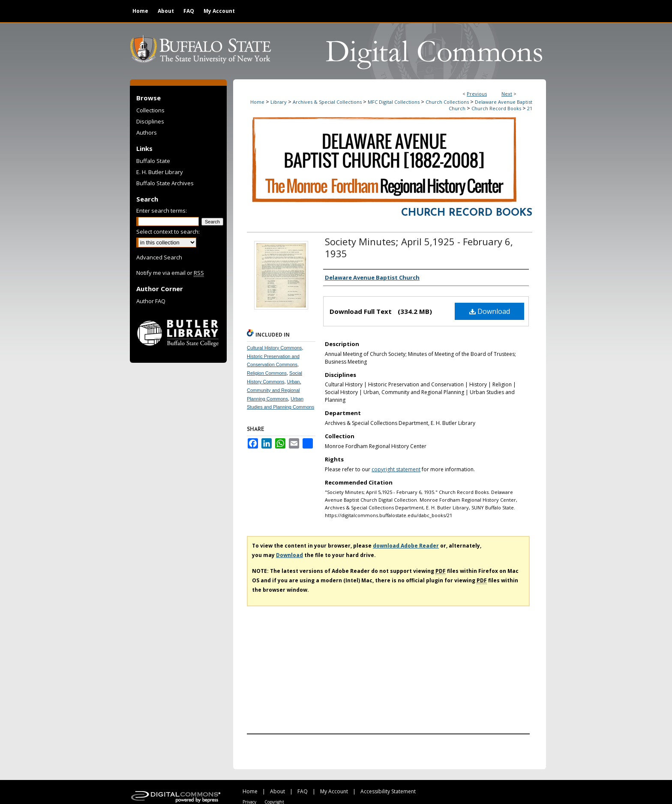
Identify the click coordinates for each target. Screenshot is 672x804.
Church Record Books (496, 108)
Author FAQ (151, 301)
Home (257, 102)
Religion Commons (267, 373)
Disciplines (150, 121)
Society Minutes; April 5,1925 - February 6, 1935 (419, 247)
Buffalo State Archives (165, 183)
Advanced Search (159, 257)
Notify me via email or (170, 273)
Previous (477, 94)
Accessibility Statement (388, 791)
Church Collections (447, 102)
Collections (150, 110)
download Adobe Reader (406, 546)
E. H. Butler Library (160, 172)
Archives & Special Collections (327, 102)
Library (279, 102)
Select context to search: (168, 232)
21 (530, 108)
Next (507, 94)
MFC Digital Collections (394, 102)
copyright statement (396, 469)
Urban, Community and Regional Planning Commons (274, 390)
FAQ (303, 791)
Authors (147, 132)
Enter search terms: (162, 211)
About (277, 791)
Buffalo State (153, 161)
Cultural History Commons (274, 348)
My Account (334, 791)
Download (490, 311)
